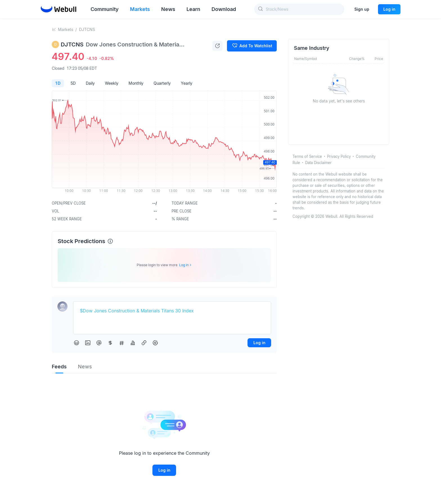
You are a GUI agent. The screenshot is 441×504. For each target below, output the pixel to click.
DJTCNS (87, 29)
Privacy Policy (339, 156)
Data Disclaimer (318, 163)
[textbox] (172, 311)
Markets (66, 29)
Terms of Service (307, 156)
